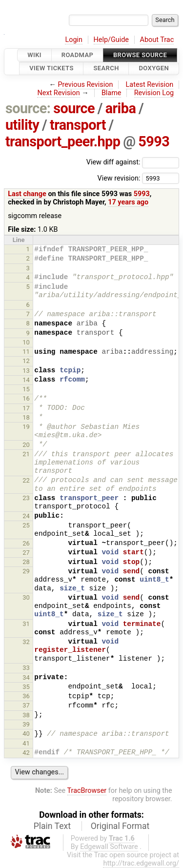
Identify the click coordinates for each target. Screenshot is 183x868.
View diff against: (133, 162)
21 (26, 454)
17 (26, 408)
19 (26, 427)
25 (26, 525)
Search (106, 69)
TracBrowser (87, 791)
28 (26, 562)
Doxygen (154, 69)
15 (26, 389)
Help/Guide (111, 40)
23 (26, 498)
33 (26, 668)
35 (26, 687)
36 (26, 696)
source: (28, 108)
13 (26, 371)
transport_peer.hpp (63, 141)
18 (26, 417)
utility (22, 125)
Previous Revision (86, 85)
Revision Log (154, 93)
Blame (112, 93)
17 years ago (128, 202)
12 (26, 361)
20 (26, 445)
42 (26, 753)
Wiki (34, 55)
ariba (121, 108)
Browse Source (140, 55)
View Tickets (51, 69)
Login (74, 40)
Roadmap (78, 55)
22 (26, 480)
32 (26, 642)
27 (26, 553)
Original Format (120, 826)
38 (26, 715)
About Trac (157, 40)
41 (26, 743)
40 (26, 734)
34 (26, 677)
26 (26, 543)
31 (26, 624)
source (74, 108)
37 (26, 705)
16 (26, 398)
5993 (154, 141)
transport (78, 125)
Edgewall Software (109, 847)
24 (26, 516)
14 (26, 380)
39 (26, 724)
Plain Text (52, 826)
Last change (27, 194)
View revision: (119, 178)
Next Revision (58, 93)
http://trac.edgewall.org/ (141, 863)
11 (26, 352)
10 (26, 342)
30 (26, 597)
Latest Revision (150, 85)
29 (26, 571)
